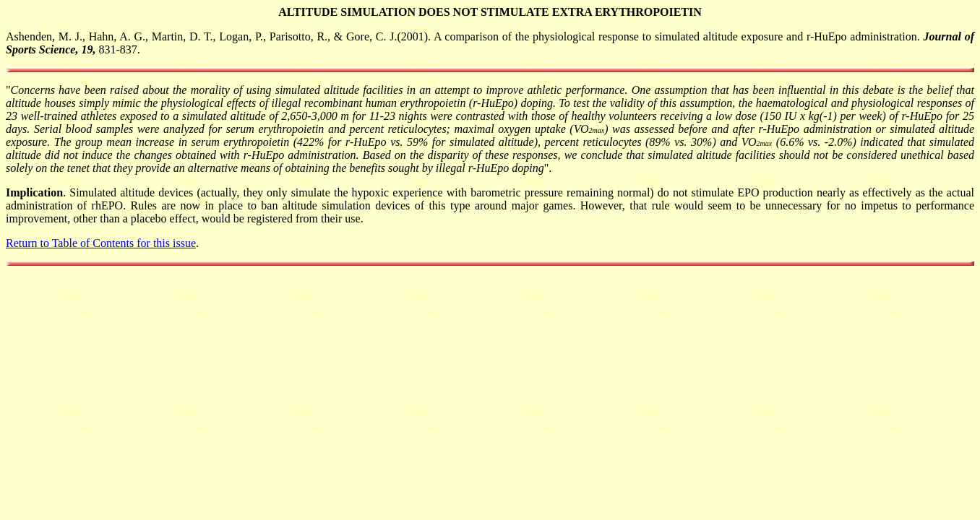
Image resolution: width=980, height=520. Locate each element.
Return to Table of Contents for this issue (101, 243)
